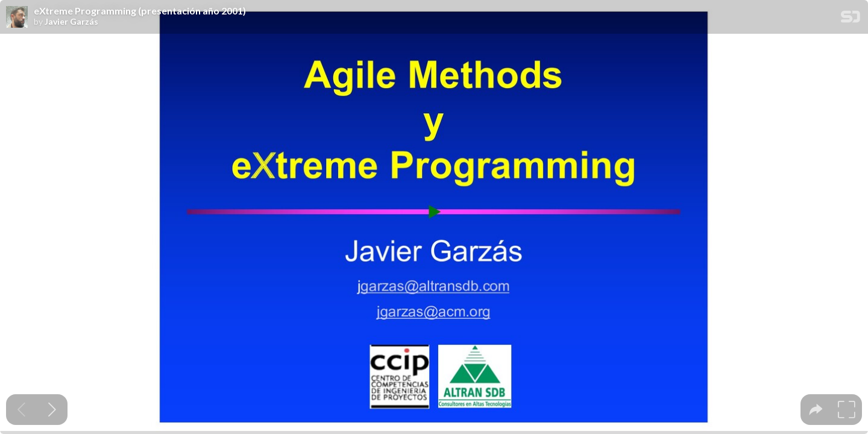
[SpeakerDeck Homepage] (851, 19)
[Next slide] (52, 410)
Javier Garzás (71, 22)
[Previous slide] (21, 410)
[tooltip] (816, 410)
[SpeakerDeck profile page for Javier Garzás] (17, 17)
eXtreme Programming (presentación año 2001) (140, 11)
